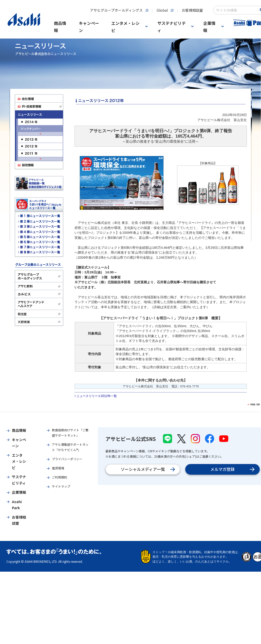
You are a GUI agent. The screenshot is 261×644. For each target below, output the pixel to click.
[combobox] (236, 10)
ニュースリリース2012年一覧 (97, 396)
